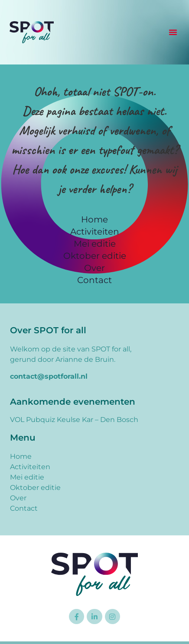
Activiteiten (95, 232)
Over (94, 268)
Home (94, 219)
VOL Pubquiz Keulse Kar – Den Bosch (74, 420)
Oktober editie (95, 256)
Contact (94, 280)
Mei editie (95, 244)
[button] (173, 32)
